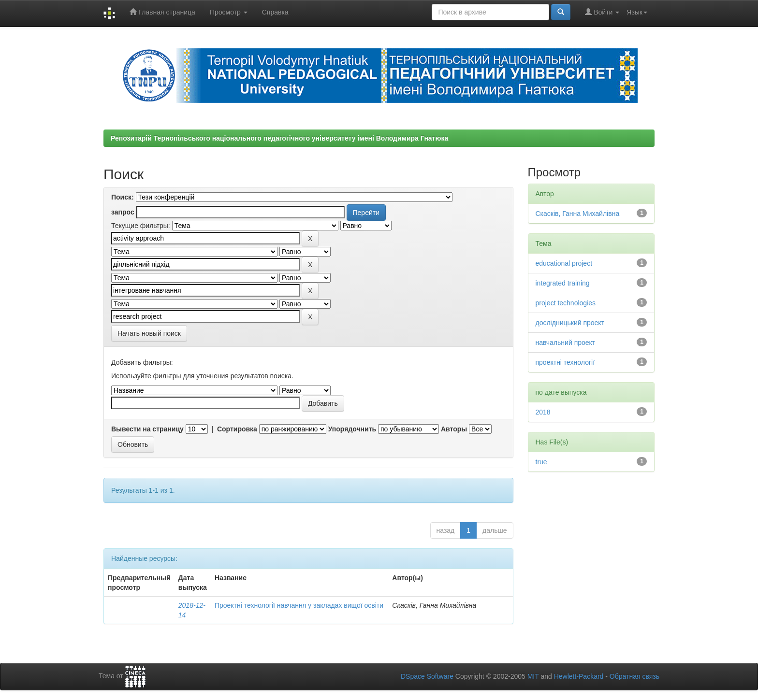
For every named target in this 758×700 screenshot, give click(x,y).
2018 (543, 412)
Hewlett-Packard (579, 676)
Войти (602, 12)
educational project (564, 263)
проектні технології (565, 362)
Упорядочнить (352, 429)
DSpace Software (427, 676)
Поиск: (123, 197)
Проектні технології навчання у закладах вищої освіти (299, 605)
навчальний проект (566, 343)
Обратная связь (634, 676)
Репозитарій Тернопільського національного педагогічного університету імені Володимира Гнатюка (279, 138)
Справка (275, 12)
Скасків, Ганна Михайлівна (578, 214)
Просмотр (229, 12)
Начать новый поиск (149, 333)
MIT (533, 676)
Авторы (454, 429)
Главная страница (162, 12)
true (541, 462)
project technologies (566, 303)
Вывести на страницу (147, 429)
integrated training (563, 283)
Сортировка (237, 429)
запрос (123, 212)
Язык (637, 12)
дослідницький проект (570, 323)
